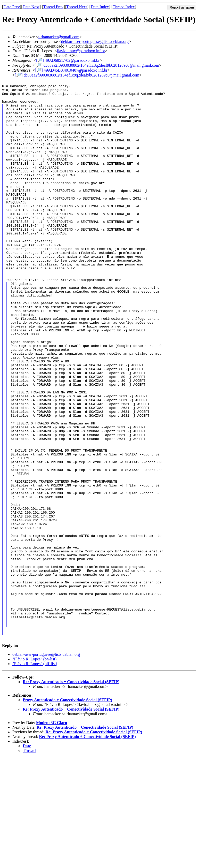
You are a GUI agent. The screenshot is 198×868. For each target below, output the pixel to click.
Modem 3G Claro (52, 833)
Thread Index (124, 7)
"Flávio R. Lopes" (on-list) (34, 770)
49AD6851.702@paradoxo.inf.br (72, 60)
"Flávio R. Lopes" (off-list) (35, 775)
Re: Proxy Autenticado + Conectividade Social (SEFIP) (71, 793)
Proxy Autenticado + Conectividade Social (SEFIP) (67, 811)
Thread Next (77, 7)
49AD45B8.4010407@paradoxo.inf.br (76, 70)
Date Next (31, 7)
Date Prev (12, 7)
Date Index (100, 7)
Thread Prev (53, 7)
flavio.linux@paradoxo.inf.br (81, 51)
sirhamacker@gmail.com (59, 37)
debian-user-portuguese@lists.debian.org (95, 41)
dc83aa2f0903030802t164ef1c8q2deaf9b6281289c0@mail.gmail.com (101, 65)
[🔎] (40, 60)
